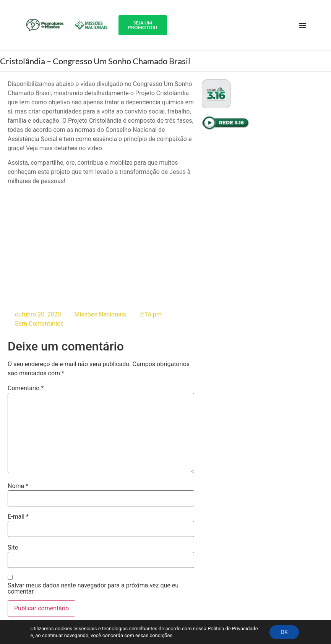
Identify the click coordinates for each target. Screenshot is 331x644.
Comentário (26, 389)
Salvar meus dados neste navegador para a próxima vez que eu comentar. (93, 589)
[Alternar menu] (303, 25)
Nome (18, 486)
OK (284, 632)
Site (13, 548)
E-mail (18, 517)
